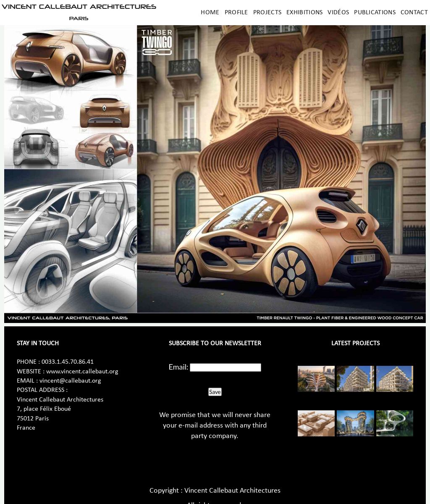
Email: (179, 367)
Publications (375, 13)
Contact (414, 13)
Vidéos (338, 13)
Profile (236, 13)
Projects (267, 13)
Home (210, 13)
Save (215, 392)
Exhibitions (304, 13)
